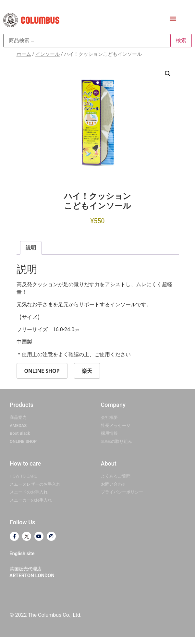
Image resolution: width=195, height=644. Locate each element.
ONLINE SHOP (42, 371)
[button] (173, 18)
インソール (48, 54)
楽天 (87, 371)
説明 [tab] (31, 248)
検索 (181, 40)
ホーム (24, 54)
